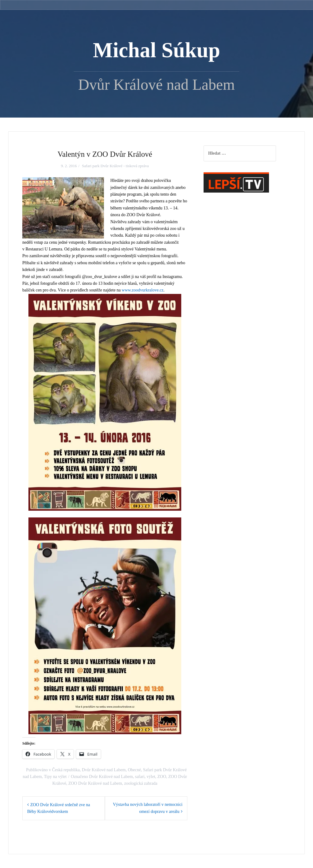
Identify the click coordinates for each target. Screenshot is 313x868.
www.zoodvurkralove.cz (143, 290)
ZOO (162, 777)
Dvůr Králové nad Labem (104, 770)
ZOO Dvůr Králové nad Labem (95, 783)
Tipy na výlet (55, 777)
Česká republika (66, 770)
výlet (151, 777)
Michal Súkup (156, 50)
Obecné (134, 770)
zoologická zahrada (141, 783)
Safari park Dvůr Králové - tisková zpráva (115, 166)
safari (140, 777)
